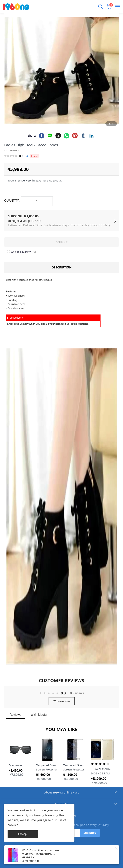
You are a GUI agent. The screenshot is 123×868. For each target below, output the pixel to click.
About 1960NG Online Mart (62, 792)
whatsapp (67, 136)
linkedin (91, 136)
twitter (58, 136)
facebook (42, 136)
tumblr (83, 136)
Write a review (62, 701)
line (50, 136)
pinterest (75, 136)
